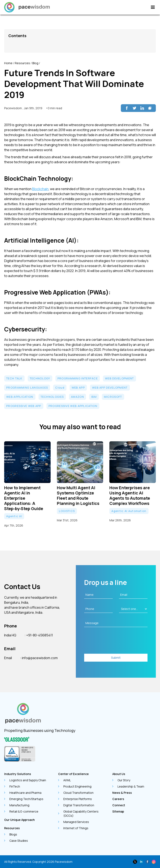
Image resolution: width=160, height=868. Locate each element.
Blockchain (40, 189)
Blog (35, 63)
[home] (27, 7)
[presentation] (116, 641)
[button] (153, 7)
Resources (22, 63)
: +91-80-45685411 (39, 635)
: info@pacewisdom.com (39, 658)
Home (8, 63)
